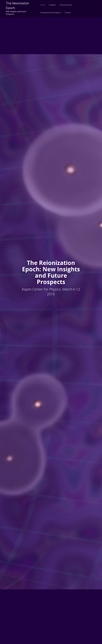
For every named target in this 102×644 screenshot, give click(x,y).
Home (43, 5)
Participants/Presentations (51, 13)
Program (52, 5)
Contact (68, 13)
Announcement (66, 5)
